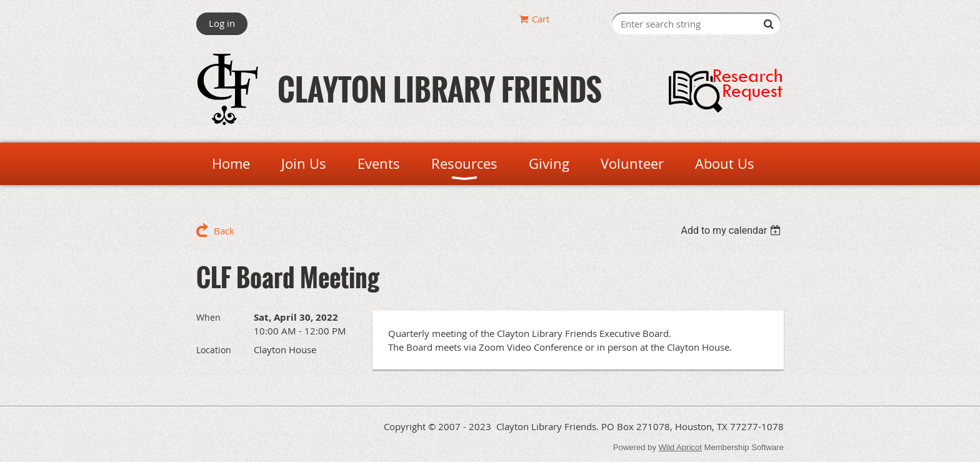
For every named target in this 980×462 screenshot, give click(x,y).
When (208, 317)
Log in (222, 23)
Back (224, 231)
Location (214, 350)
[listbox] (732, 230)
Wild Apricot (680, 447)
